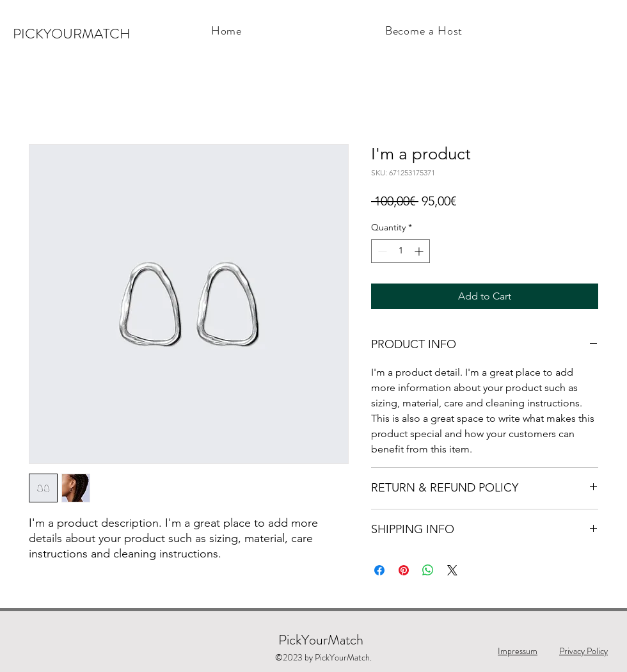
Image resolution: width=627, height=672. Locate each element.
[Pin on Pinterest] (404, 570)
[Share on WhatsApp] (428, 570)
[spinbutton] (401, 251)
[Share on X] (452, 570)
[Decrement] (381, 251)
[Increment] (420, 251)
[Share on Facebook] (379, 570)
